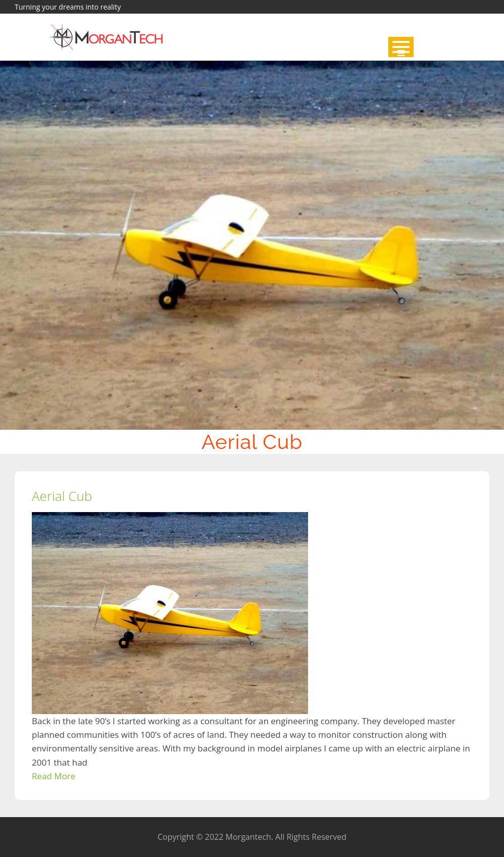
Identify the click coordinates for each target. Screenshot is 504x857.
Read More (54, 776)
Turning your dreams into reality (68, 7)
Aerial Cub (62, 496)
